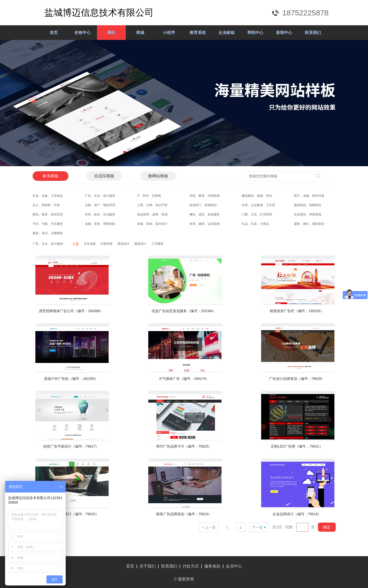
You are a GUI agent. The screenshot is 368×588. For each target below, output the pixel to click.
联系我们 (313, 32)
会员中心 (234, 566)
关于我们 (148, 566)
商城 (140, 32)
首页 (54, 32)
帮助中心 (255, 32)
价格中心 (83, 32)
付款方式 (191, 566)
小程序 (169, 32)
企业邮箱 (227, 32)
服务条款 (212, 566)
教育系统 (198, 32)
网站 (111, 32)
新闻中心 (284, 32)
